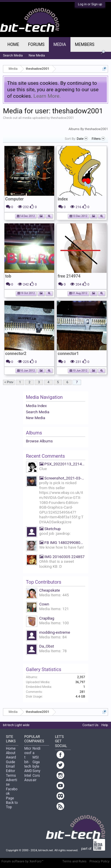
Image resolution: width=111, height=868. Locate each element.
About (11, 753)
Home (13, 44)
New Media (36, 418)
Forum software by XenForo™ (22, 861)
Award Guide (11, 760)
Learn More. (47, 96)
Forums (36, 44)
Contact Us (90, 725)
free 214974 (69, 276)
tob (8, 276)
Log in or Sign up (90, 4)
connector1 (68, 353)
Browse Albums (40, 441)
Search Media (38, 412)
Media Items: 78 (53, 651)
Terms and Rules (75, 861)
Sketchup (50, 529)
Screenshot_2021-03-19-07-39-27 (62, 478)
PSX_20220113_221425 (62, 464)
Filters (98, 139)
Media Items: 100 (54, 623)
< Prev (9, 382)
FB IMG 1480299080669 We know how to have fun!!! (62, 543)
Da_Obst (47, 646)
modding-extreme (55, 632)
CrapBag (47, 618)
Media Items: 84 (53, 637)
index (63, 199)
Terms (11, 776)
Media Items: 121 (54, 609)
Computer (15, 199)
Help (105, 725)
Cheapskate (50, 590)
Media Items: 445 (54, 595)
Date (82, 139)
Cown (44, 604)
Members (85, 44)
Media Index (36, 406)
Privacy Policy (99, 861)
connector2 (16, 353)
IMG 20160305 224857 (62, 557)
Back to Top (12, 805)
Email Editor (11, 769)
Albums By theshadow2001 (88, 129)
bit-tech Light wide (16, 725)
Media (59, 44)
